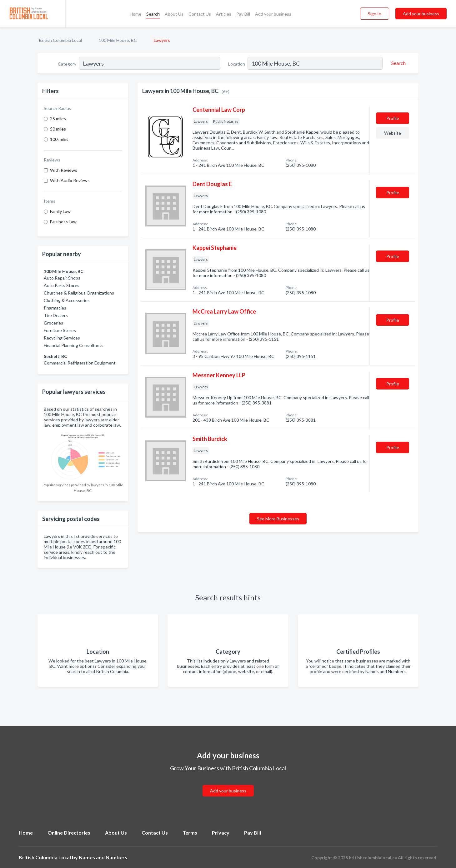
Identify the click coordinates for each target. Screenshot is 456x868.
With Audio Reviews (70, 180)
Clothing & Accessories (67, 300)
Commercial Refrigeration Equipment (80, 363)
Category (67, 64)
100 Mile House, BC (118, 40)
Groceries (53, 323)
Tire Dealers (56, 315)
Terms (190, 833)
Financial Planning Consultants (74, 345)
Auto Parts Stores (62, 285)
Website (393, 133)
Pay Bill (243, 14)
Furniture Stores (60, 330)
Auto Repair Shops (62, 278)
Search (153, 14)
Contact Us (200, 14)
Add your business (273, 14)
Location (237, 64)
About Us (174, 14)
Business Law (63, 222)
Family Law (60, 211)
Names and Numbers (103, 857)
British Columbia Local (60, 40)
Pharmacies (55, 308)
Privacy (221, 833)
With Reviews (64, 170)
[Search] (398, 63)
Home (135, 14)
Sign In (375, 14)
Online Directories (69, 833)
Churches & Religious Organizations (79, 293)
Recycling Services (62, 338)
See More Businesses (278, 519)
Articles (224, 14)
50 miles (58, 129)
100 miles (59, 139)
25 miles (58, 119)
